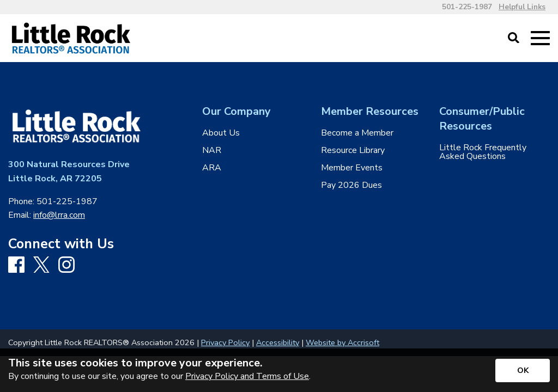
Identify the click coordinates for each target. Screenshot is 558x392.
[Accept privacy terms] (523, 370)
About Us (221, 133)
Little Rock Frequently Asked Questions (483, 152)
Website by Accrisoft (342, 342)
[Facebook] (16, 265)
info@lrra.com (59, 215)
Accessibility (278, 342)
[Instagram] (66, 265)
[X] (41, 266)
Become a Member (357, 133)
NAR (212, 150)
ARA (212, 168)
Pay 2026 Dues (351, 185)
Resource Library (353, 150)
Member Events (352, 168)
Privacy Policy (225, 342)
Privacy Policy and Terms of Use (247, 376)
